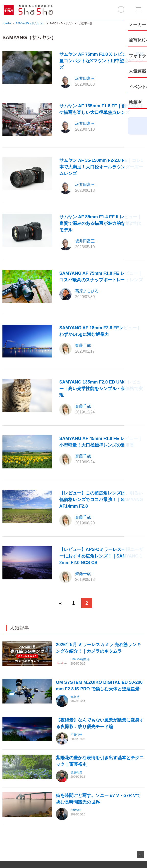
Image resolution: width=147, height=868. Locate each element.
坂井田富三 (85, 78)
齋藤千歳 (83, 345)
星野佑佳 (76, 735)
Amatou (76, 810)
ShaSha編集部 (80, 659)
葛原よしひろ (87, 291)
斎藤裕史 (76, 772)
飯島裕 (75, 697)
